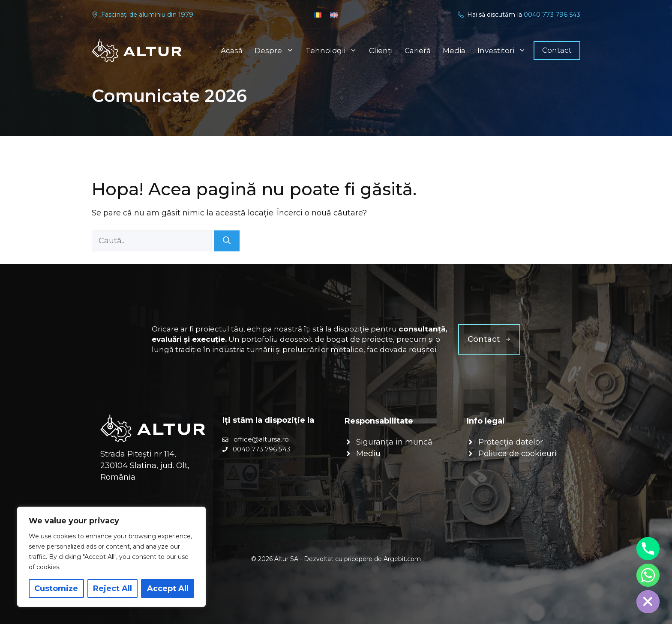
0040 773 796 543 (552, 15)
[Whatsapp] (648, 575)
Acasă (232, 51)
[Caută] (227, 241)
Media (454, 51)
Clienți (381, 51)
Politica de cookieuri (517, 454)
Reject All (112, 588)
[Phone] (648, 549)
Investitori (505, 51)
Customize (56, 588)
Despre (277, 51)
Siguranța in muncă (394, 442)
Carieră (418, 51)
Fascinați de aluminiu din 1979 (147, 15)
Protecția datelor (511, 442)
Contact (557, 50)
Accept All (168, 588)
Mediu (368, 454)
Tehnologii (334, 51)
